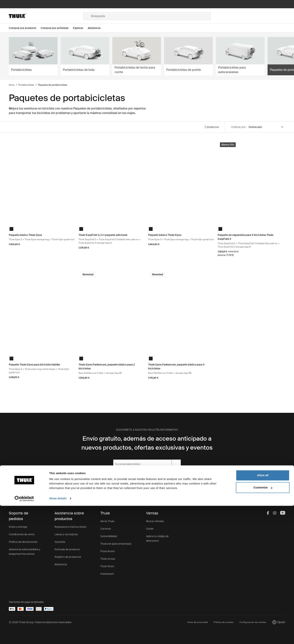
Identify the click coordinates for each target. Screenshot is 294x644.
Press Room (108, 551)
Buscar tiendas (155, 521)
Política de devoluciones (23, 542)
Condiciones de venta (22, 534)
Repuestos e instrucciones (70, 527)
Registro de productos (68, 557)
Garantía (60, 542)
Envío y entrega (18, 527)
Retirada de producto (67, 549)
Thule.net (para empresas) (116, 544)
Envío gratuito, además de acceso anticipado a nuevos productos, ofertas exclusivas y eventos (147, 443)
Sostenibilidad (109, 536)
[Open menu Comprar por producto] (25, 28)
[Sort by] (266, 127)
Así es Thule (107, 521)
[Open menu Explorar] (80, 28)
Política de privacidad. (156, 474)
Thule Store (107, 566)
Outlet (150, 529)
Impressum (107, 574)
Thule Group (108, 559)
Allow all (263, 613)
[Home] (46, 16)
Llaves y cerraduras (66, 534)
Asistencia (61, 564)
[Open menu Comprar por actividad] (57, 28)
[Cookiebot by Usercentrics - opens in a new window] (24, 637)
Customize (263, 626)
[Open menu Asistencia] (96, 28)
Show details (58, 637)
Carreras (106, 529)
